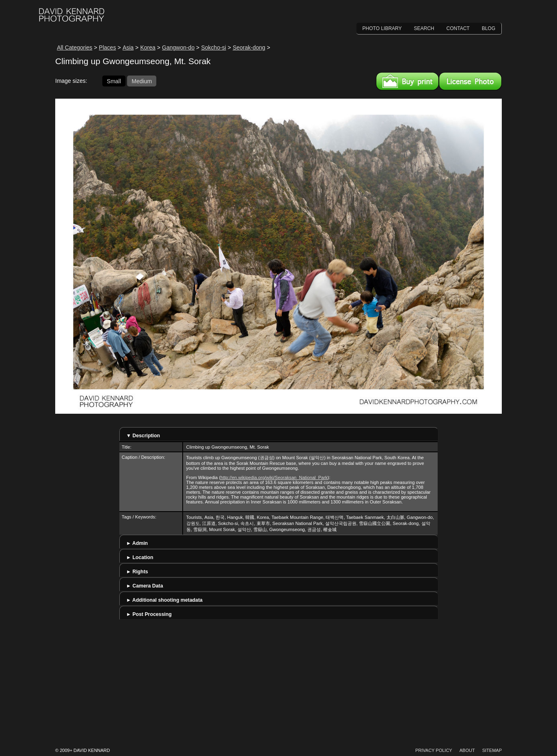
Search (424, 28)
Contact (458, 28)
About (467, 750)
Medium (142, 81)
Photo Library (382, 28)
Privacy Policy (434, 750)
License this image (470, 81)
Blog (489, 28)
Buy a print (407, 81)
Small (114, 81)
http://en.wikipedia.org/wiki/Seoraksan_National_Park (274, 477)
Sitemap (492, 750)
